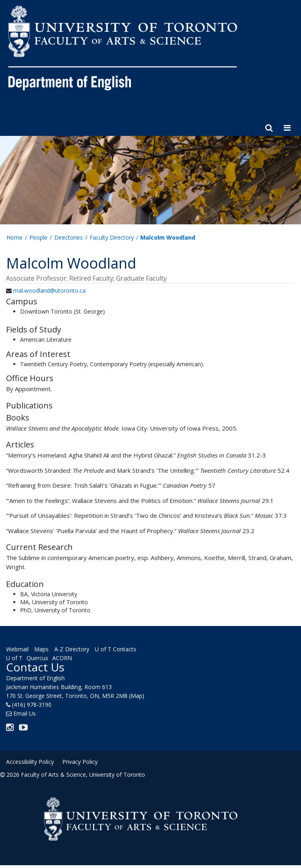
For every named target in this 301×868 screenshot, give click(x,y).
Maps (41, 649)
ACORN (62, 658)
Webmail (17, 649)
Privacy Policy (80, 762)
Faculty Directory (112, 237)
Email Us (25, 713)
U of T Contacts (116, 649)
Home (14, 237)
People (38, 237)
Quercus (37, 658)
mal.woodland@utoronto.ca (49, 290)
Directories (69, 237)
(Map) (137, 696)
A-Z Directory (72, 649)
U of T (14, 658)
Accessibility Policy (30, 762)
